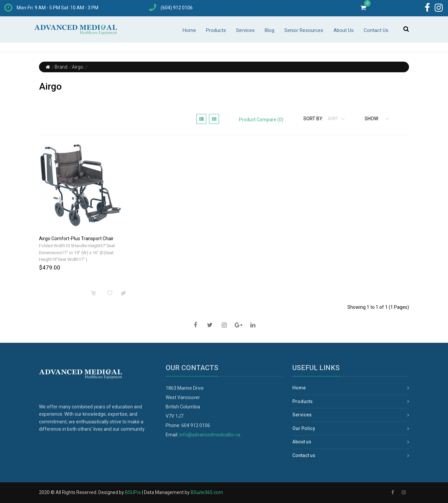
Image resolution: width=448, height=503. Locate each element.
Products (216, 30)
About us (302, 442)
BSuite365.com (207, 492)
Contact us (304, 455)
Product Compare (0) (261, 120)
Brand (61, 67)
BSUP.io (133, 492)
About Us (343, 30)
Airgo (78, 67)
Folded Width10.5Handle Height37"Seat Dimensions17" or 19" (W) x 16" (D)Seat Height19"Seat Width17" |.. (77, 253)
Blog (269, 30)
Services (245, 30)
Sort (333, 119)
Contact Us (376, 30)
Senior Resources (304, 30)
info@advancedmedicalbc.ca (210, 435)
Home (189, 30)
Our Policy (304, 428)
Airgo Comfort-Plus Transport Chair (76, 239)
